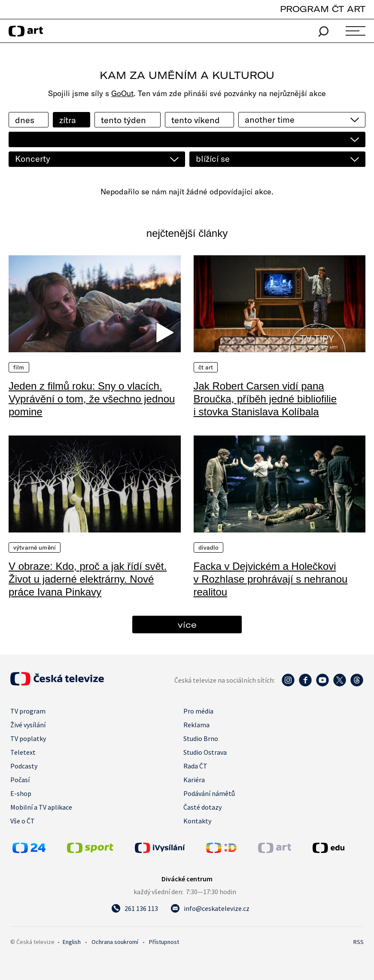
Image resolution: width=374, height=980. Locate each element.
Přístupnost (164, 942)
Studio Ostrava (205, 752)
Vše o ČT (23, 821)
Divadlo (209, 547)
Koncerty (33, 159)
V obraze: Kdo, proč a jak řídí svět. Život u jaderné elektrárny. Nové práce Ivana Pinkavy (88, 579)
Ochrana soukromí (115, 942)
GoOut (122, 93)
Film (19, 367)
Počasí (20, 780)
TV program (28, 711)
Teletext (23, 752)
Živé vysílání (28, 725)
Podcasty (24, 766)
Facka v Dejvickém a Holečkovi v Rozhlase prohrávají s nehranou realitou (271, 579)
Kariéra (194, 780)
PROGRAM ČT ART (323, 9)
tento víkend (196, 120)
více (187, 625)
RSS (359, 942)
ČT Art (206, 367)
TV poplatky (28, 738)
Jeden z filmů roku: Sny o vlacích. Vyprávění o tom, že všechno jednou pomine (92, 399)
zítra (68, 120)
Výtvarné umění (35, 547)
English (72, 942)
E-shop (21, 793)
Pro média (198, 711)
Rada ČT (195, 766)
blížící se (213, 159)
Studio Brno (201, 738)
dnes (25, 120)
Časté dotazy (202, 807)
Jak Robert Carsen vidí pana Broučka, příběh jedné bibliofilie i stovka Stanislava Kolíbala (265, 399)
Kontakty (197, 821)
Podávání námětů (209, 793)
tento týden (123, 120)
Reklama (196, 725)
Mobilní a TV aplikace (41, 807)
